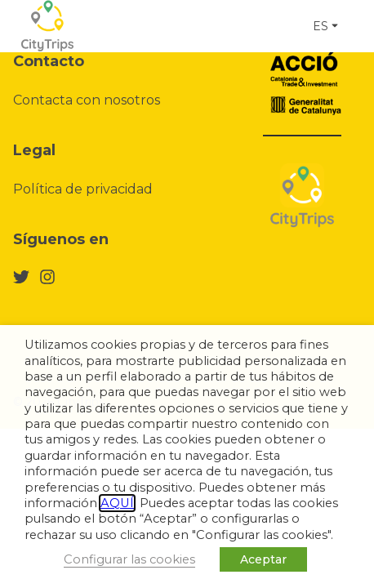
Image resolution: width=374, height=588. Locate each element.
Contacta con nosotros (87, 100)
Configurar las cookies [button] (129, 559)
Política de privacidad (83, 189)
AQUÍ (117, 503)
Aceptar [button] (263, 559)
